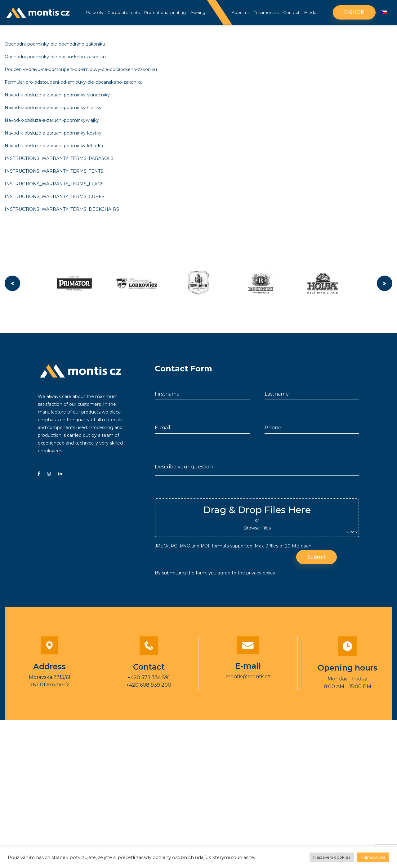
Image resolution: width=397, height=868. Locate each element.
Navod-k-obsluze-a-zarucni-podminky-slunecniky (57, 95)
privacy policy (261, 574)
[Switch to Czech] (384, 13)
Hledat (311, 12)
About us (241, 12)
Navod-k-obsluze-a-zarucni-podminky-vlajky (52, 120)
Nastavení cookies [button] (332, 857)
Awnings (199, 12)
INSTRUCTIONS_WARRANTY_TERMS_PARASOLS (59, 158)
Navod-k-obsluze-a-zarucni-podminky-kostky (53, 133)
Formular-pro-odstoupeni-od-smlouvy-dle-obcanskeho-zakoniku (74, 82)
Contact (291, 12)
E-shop (354, 12)
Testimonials (266, 12)
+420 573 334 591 (149, 679)
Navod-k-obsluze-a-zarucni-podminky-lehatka (54, 146)
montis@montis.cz (248, 678)
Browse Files (257, 529)
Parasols (94, 12)
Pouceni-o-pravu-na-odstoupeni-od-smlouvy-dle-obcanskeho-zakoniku (81, 69)
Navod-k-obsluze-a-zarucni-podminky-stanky (53, 108)
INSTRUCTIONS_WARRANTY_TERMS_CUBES (55, 197)
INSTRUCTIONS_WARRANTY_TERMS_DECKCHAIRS (62, 209)
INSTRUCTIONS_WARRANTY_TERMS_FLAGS (54, 184)
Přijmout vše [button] (373, 857)
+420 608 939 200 (149, 686)
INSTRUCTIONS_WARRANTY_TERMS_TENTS (54, 171)
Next (385, 285)
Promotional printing (165, 12)
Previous (12, 285)
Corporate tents (123, 12)
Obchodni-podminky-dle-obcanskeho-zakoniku (55, 57)
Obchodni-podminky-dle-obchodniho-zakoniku (55, 44)
